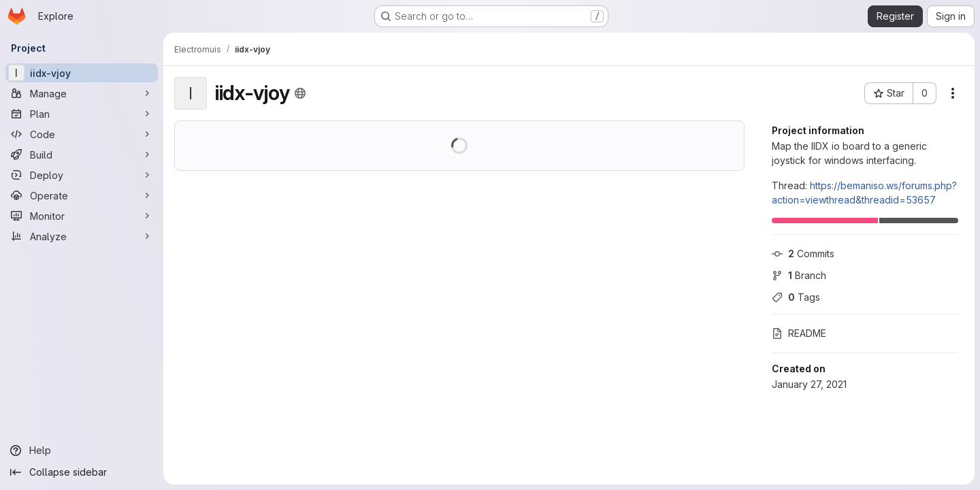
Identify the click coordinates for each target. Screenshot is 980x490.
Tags (796, 297)
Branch (799, 275)
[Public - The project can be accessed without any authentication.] (300, 93)
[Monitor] (82, 216)
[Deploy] (82, 175)
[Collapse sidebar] (82, 472)
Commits (803, 254)
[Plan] (82, 114)
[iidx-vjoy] (82, 73)
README (799, 333)
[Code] (82, 134)
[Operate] (82, 195)
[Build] (82, 154)
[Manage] (82, 93)
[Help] (82, 451)
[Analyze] (82, 236)
